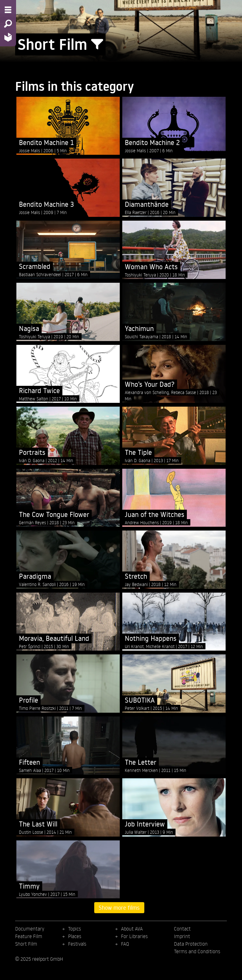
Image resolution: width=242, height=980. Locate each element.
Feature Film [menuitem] (29, 936)
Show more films (119, 908)
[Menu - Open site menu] (8, 10)
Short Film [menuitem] (26, 944)
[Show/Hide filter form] (97, 44)
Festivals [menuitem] (77, 944)
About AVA (132, 929)
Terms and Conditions (197, 951)
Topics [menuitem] (75, 929)
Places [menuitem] (75, 936)
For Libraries (134, 936)
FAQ (125, 944)
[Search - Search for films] (8, 24)
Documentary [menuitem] (30, 929)
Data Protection (191, 944)
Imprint (182, 936)
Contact (182, 929)
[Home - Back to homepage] (8, 37)
